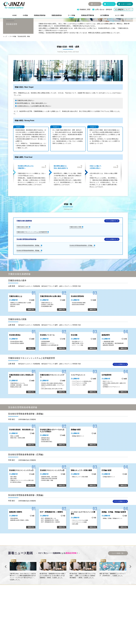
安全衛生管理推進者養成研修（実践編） (28, 263)
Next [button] (130, 579)
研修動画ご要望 (85, 10)
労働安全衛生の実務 (75, 240)
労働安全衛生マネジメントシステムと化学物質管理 (32, 245)
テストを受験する (111, 234)
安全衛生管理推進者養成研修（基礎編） (28, 258)
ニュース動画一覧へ (118, 566)
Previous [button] (6, 579)
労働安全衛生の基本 (22, 240)
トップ (5, 49)
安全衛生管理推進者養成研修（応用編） (81, 258)
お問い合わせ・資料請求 (104, 10)
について (124, 10)
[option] (23, 583)
